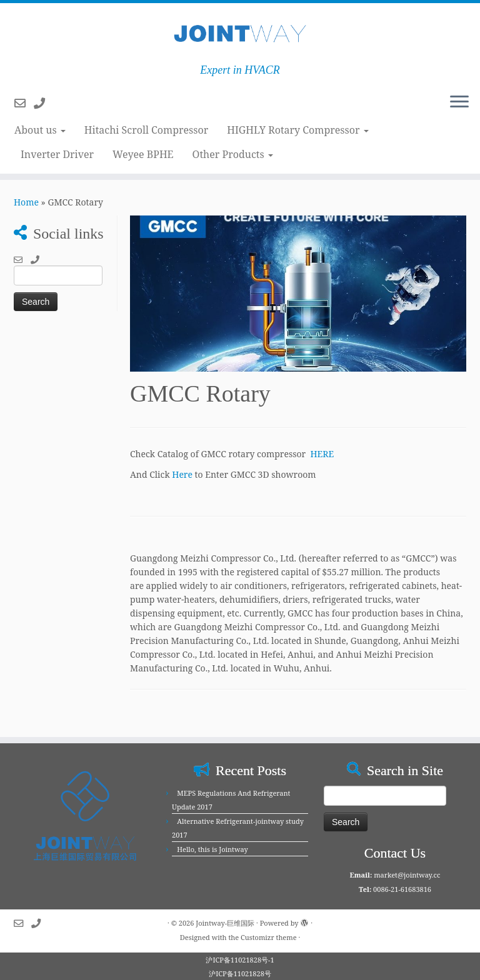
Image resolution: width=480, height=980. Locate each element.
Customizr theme (269, 937)
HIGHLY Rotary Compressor (297, 130)
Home (26, 202)
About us (40, 130)
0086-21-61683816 (402, 889)
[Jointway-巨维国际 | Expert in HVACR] (240, 33)
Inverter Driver (57, 154)
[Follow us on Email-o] (24, 103)
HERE (322, 454)
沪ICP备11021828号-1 (240, 960)
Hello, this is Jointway (212, 849)
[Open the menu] (459, 102)
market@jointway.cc (407, 875)
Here (182, 474)
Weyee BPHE (143, 154)
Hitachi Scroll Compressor (146, 130)
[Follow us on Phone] (43, 103)
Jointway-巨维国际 (225, 923)
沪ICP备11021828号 (240, 973)
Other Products (233, 154)
